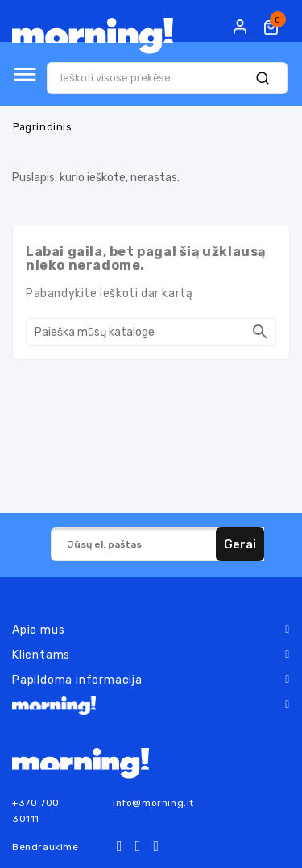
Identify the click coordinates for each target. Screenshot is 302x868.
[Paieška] (151, 332)
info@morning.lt (153, 803)
